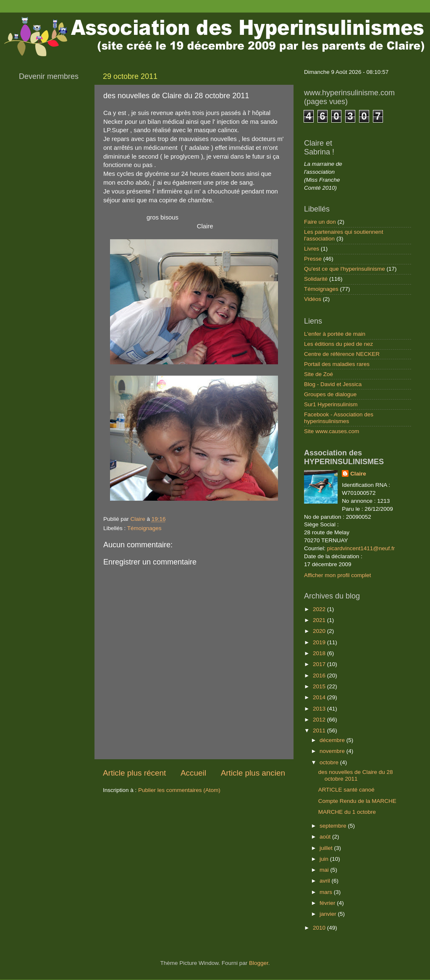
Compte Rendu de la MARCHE (357, 801)
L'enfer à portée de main (335, 334)
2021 (320, 620)
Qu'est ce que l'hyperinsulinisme (345, 269)
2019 (320, 642)
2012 (320, 720)
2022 (320, 609)
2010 (320, 928)
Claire (358, 474)
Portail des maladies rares (337, 364)
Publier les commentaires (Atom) (179, 790)
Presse (313, 259)
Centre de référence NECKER (342, 354)
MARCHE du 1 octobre (347, 812)
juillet (327, 848)
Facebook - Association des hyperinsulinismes (339, 418)
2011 (320, 730)
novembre (333, 751)
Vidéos (313, 299)
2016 (320, 676)
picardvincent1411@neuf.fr (361, 548)
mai (325, 870)
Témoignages (144, 528)
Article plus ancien (253, 773)
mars (327, 892)
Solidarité (316, 279)
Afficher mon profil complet (338, 575)
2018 (320, 653)
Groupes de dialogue (330, 394)
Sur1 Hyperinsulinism (331, 404)
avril (326, 881)
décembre (333, 740)
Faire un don (320, 222)
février (328, 903)
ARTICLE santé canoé (346, 790)
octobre (330, 762)
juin (325, 859)
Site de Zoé (319, 374)
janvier (329, 914)
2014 (320, 697)
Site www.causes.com (332, 431)
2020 (320, 631)
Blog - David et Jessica (333, 384)
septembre (334, 826)
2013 (320, 709)
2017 (320, 664)
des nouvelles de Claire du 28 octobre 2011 (356, 775)
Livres (312, 249)
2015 (320, 686)
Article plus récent (134, 773)
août (326, 837)
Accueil (193, 773)
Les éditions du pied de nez (338, 344)
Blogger (259, 963)
